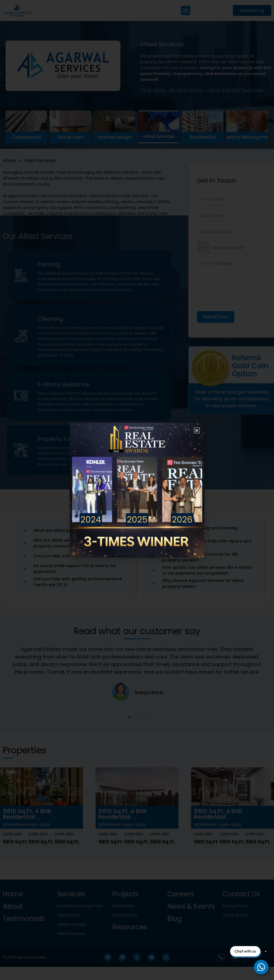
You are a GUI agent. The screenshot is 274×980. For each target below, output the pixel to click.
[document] (137, 490)
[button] (197, 430)
